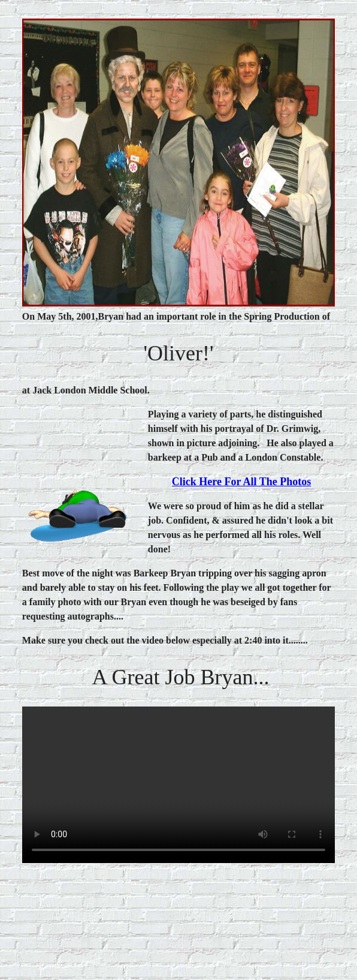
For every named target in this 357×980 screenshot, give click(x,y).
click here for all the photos (242, 482)
